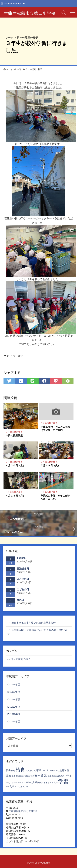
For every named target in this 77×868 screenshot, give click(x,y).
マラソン (53, 771)
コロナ (14, 356)
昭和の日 (22, 558)
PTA (8, 787)
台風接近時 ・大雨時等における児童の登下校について (38, 632)
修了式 (33, 771)
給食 (20, 769)
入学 (12, 787)
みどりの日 (23, 579)
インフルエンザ (21, 787)
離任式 (29, 783)
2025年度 (15, 692)
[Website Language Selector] (14, 4)
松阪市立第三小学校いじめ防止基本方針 (34, 623)
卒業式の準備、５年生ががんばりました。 (55, 497)
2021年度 (15, 721)
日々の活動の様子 (28, 37)
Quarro (46, 863)
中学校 (68, 776)
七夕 (56, 783)
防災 (28, 771)
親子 (14, 776)
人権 (35, 782)
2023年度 (15, 707)
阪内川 (40, 783)
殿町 (13, 771)
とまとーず (48, 783)
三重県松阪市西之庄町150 (23, 811)
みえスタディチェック (16, 783)
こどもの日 (23, 589)
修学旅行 (35, 776)
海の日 (20, 600)
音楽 (44, 775)
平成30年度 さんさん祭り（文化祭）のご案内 (55, 428)
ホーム (9, 37)
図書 (8, 770)
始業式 (55, 776)
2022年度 (15, 714)
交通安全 (20, 776)
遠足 (50, 776)
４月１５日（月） (15, 496)
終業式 (61, 776)
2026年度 (15, 684)
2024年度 (15, 699)
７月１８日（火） (50, 465)
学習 (20, 356)
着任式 (27, 776)
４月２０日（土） (15, 465)
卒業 (39, 770)
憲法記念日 (23, 569)
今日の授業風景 (14, 435)
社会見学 (62, 770)
